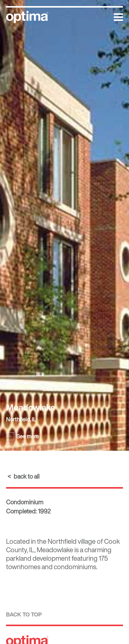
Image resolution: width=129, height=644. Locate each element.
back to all (27, 476)
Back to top (24, 614)
